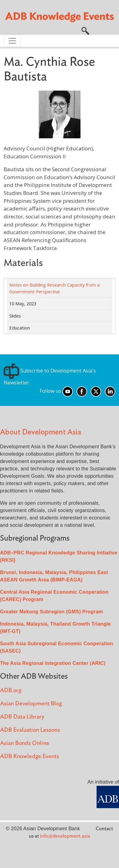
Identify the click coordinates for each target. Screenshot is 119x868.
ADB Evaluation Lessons (30, 730)
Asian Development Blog (31, 704)
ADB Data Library (22, 717)
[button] (85, 30)
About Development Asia (41, 432)
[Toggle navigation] (12, 41)
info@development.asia (65, 836)
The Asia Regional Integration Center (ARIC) (53, 663)
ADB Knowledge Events (30, 756)
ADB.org (11, 691)
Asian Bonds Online (25, 743)
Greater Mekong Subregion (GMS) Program (52, 612)
